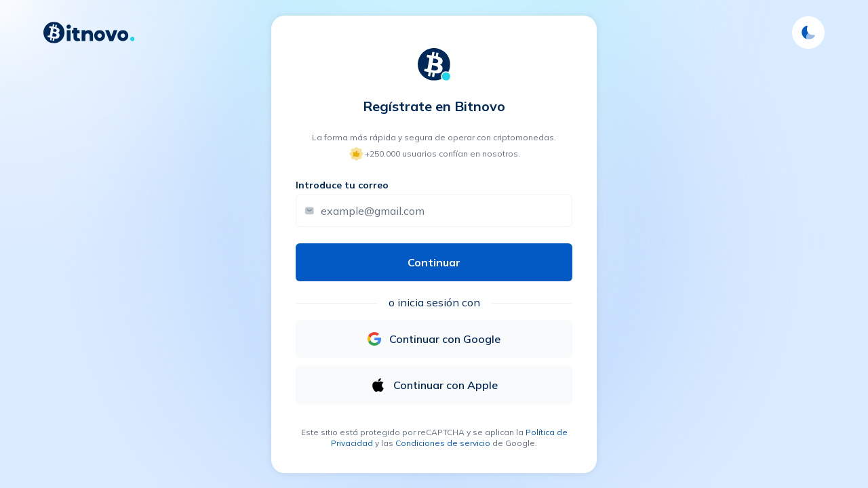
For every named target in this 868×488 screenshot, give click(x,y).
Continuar (434, 262)
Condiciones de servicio (443, 443)
